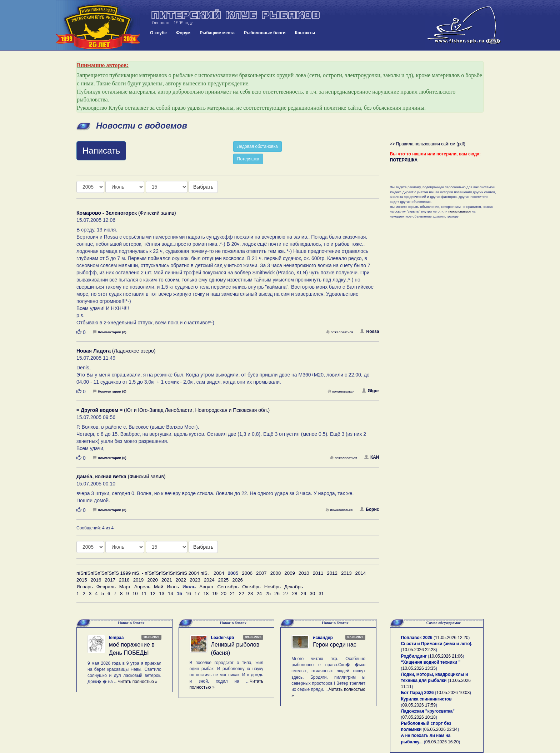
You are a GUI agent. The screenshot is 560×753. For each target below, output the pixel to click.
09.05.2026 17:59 (419, 705)
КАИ (372, 457)
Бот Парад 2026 (417, 693)
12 (153, 594)
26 (277, 594)
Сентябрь (228, 587)
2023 (195, 580)
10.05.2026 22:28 (419, 650)
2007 (261, 573)
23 (251, 594)
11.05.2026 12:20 (452, 638)
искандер (323, 638)
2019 (139, 580)
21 (233, 594)
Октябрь (251, 587)
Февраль (106, 587)
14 (171, 594)
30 (312, 594)
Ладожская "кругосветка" (428, 711)
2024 (209, 580)
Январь (85, 587)
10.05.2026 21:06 (446, 656)
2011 (318, 573)
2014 (361, 573)
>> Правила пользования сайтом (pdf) (428, 144)
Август (206, 587)
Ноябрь (272, 587)
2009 (290, 573)
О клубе (158, 33)
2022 (181, 580)
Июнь (173, 587)
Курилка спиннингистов (426, 699)
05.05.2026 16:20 (442, 742)
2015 (82, 580)
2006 (247, 573)
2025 (224, 580)
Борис (369, 509)
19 (215, 594)
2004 (219, 573)
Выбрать (203, 187)
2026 (237, 580)
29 (304, 594)
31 (321, 594)
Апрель (142, 587)
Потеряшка (248, 159)
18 (206, 594)
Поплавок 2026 (417, 638)
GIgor (371, 391)
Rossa (369, 331)
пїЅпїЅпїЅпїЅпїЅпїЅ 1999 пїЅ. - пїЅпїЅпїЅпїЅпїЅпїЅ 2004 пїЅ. (143, 573)
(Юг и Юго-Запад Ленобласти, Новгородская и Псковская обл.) (173, 410)
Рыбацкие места (217, 33)
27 (286, 594)
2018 (124, 580)
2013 (346, 573)
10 (135, 594)
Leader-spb (223, 638)
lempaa (116, 638)
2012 (332, 573)
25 (268, 594)
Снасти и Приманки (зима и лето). (437, 644)
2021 (167, 580)
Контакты (305, 33)
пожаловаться (340, 332)
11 (144, 594)
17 (197, 594)
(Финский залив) (126, 213)
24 (259, 594)
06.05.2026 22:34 (441, 729)
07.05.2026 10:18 (419, 717)
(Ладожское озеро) (116, 351)
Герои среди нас (335, 645)
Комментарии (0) (110, 332)
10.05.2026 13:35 (419, 668)
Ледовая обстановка (257, 146)
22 (242, 594)
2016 (96, 580)
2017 (110, 580)
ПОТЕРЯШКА (404, 160)
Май (159, 587)
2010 (304, 573)
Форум (183, 33)
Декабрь (294, 587)
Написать (101, 151)
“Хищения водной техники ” (431, 662)
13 (162, 594)
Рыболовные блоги (265, 33)
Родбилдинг (414, 656)
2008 (276, 573)
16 (188, 594)
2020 (152, 580)
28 (295, 594)
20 (224, 594)
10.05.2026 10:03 (453, 693)
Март (125, 587)
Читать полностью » (137, 682)
